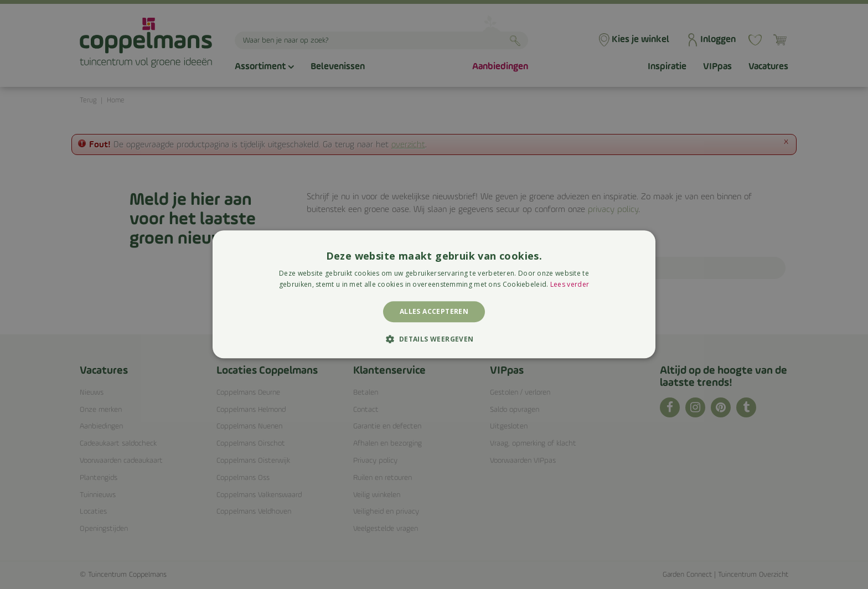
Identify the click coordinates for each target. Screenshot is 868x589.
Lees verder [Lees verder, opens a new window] (570, 285)
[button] (434, 339)
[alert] (434, 294)
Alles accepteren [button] (434, 311)
